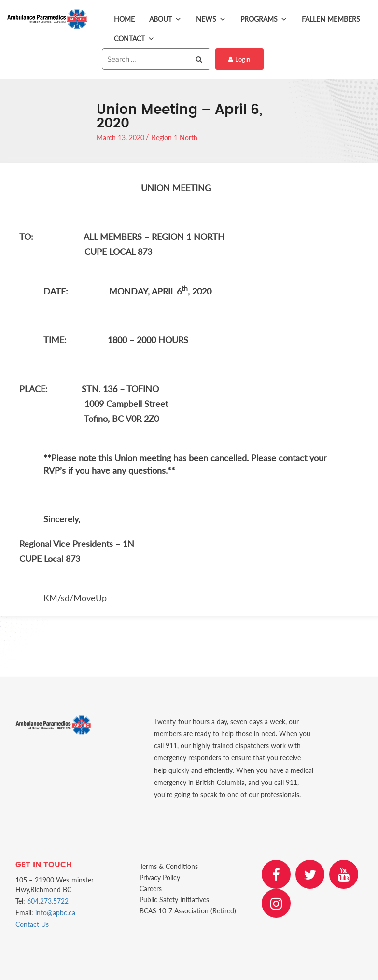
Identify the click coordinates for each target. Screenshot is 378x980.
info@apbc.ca (55, 913)
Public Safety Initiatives (174, 900)
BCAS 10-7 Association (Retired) (188, 911)
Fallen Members (331, 19)
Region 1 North (175, 137)
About (165, 19)
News (211, 19)
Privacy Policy (160, 877)
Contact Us (32, 924)
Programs (264, 19)
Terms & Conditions (169, 866)
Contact (134, 39)
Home (124, 19)
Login (239, 59)
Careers (151, 889)
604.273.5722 (48, 901)
